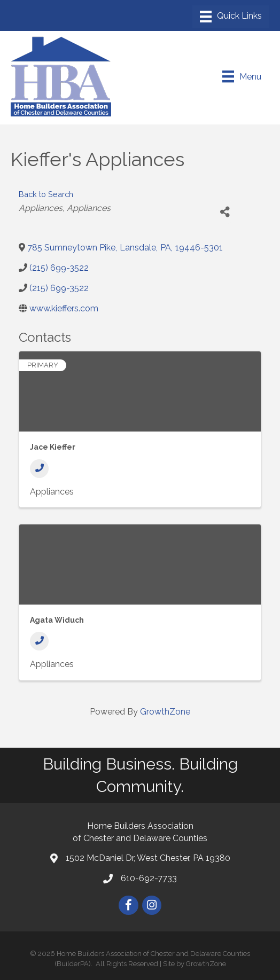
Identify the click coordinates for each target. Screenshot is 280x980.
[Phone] (39, 469)
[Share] (225, 212)
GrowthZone (165, 712)
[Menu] (231, 17)
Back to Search (46, 194)
